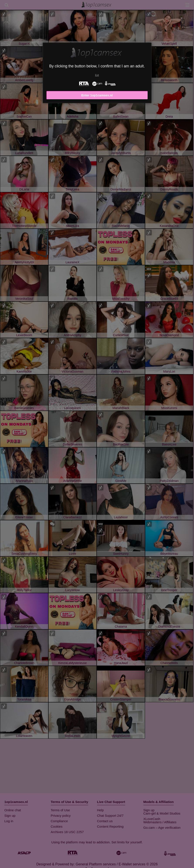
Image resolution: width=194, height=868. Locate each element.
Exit (97, 75)
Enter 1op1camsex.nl (97, 95)
